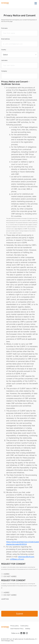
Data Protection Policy (17, 629)
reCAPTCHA (5, 599)
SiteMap (28, 629)
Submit (20, 614)
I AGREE (6, 574)
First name (4, 28)
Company (4, 71)
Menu (36, 3)
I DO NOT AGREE (10, 576)
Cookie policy (24, 626)
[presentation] (17, 605)
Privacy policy (15, 626)
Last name (4, 60)
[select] (19, 55)
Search (30, 3)
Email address (5, 39)
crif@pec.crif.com (17, 559)
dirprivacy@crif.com (26, 557)
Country (4, 50)
